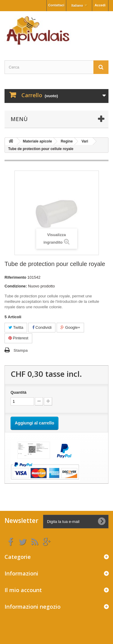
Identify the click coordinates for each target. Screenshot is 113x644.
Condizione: (16, 286)
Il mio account (23, 590)
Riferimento (15, 277)
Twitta (16, 327)
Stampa (21, 350)
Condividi (42, 327)
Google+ (70, 327)
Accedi (100, 5)
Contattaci (56, 5)
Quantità (19, 392)
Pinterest (18, 338)
